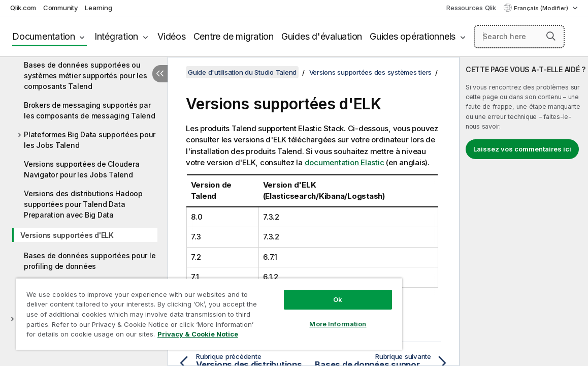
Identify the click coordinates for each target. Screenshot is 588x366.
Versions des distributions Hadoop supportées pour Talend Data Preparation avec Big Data (83, 204)
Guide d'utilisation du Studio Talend (242, 72)
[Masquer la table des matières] (160, 74)
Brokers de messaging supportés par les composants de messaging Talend (90, 110)
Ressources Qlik (471, 8)
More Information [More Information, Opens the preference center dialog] (300, 316)
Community (61, 8)
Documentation (44, 36)
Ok (300, 292)
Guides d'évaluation (322, 36)
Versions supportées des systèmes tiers (371, 72)
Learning (98, 8)
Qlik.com (23, 8)
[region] (187, 310)
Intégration (116, 36)
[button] (551, 36)
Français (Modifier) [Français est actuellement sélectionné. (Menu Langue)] (542, 8)
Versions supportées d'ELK (67, 235)
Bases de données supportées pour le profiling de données (90, 261)
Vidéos (172, 36)
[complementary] (524, 211)
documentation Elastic (345, 162)
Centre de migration (234, 36)
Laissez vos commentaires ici (522, 149)
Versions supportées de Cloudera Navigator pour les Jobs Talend (81, 169)
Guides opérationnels (413, 36)
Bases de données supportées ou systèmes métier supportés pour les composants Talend (86, 75)
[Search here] (519, 37)
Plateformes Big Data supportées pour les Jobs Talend (90, 140)
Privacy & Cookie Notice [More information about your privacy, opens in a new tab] (98, 336)
